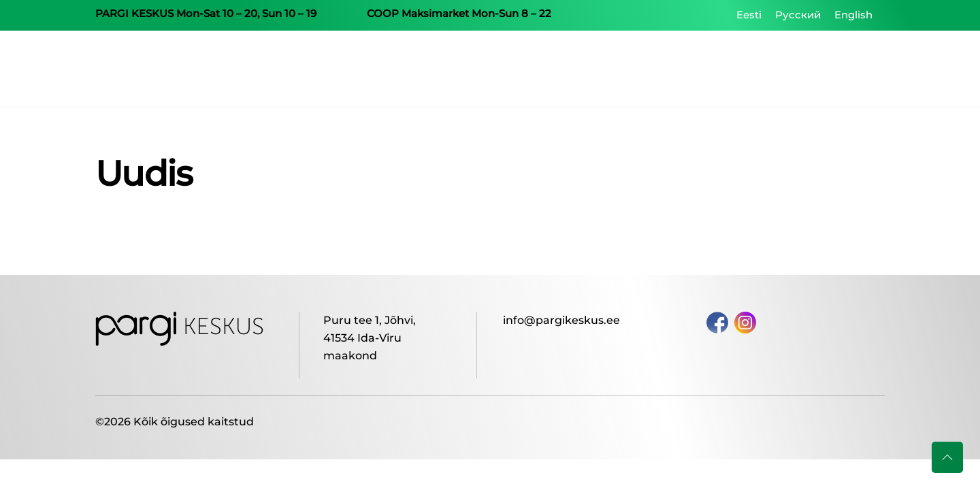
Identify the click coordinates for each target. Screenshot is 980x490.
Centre (733, 68)
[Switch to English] (853, 15)
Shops (675, 68)
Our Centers (807, 68)
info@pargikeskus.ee (561, 320)
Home (535, 68)
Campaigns (605, 68)
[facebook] (717, 322)
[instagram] (745, 322)
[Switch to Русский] (798, 15)
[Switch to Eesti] (749, 15)
